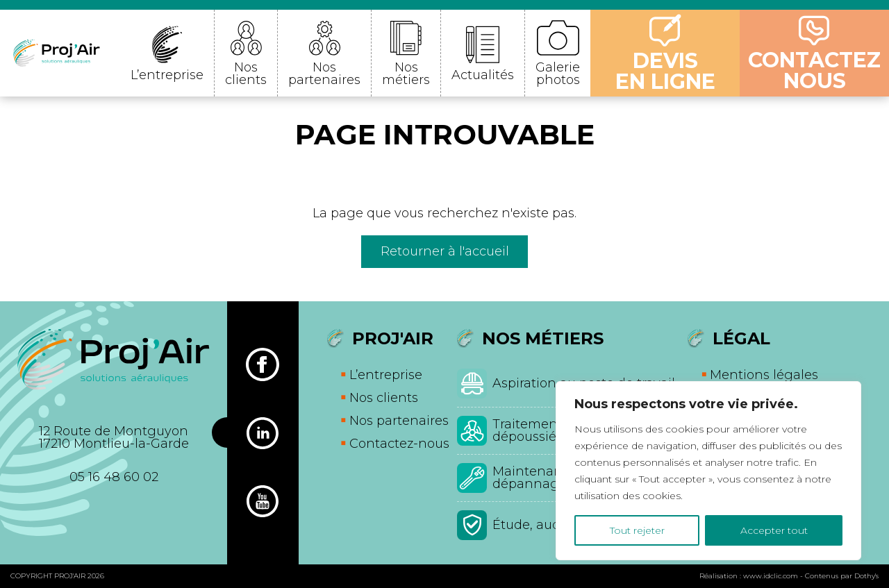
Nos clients (246, 74)
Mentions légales (764, 375)
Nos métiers (406, 74)
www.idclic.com (771, 576)
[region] (708, 471)
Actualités (483, 75)
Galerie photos (558, 74)
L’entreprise (167, 75)
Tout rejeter (637, 530)
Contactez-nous (399, 444)
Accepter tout (774, 530)
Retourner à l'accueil (445, 251)
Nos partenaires (324, 74)
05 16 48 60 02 (114, 477)
